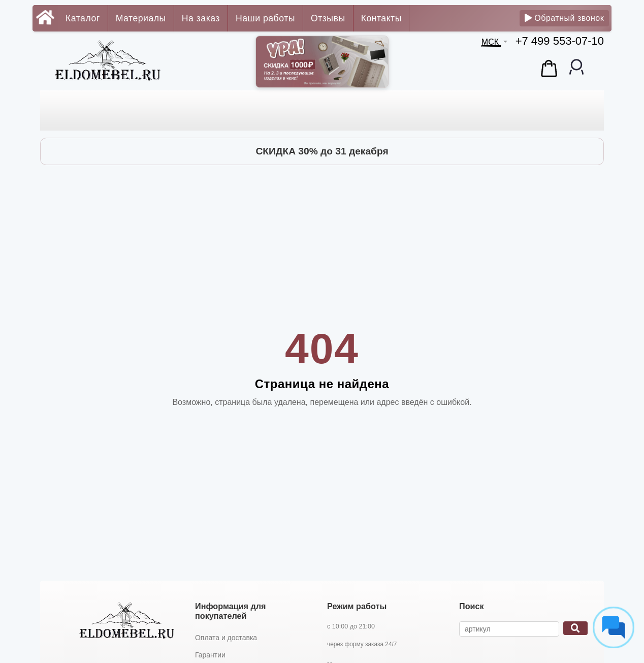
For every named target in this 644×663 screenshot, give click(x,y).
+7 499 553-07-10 (560, 41)
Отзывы (328, 18)
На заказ (201, 18)
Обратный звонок (564, 18)
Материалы (141, 18)
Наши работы (265, 18)
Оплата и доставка (226, 638)
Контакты (381, 18)
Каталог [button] (83, 18)
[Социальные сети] (614, 627)
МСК (491, 42)
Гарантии (210, 655)
